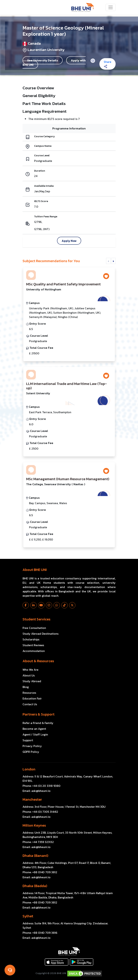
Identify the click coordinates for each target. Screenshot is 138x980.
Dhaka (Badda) (35, 886)
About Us (29, 675)
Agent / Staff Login (35, 734)
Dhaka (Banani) (35, 856)
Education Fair (32, 698)
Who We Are (30, 670)
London (29, 769)
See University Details (43, 60)
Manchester (32, 799)
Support (28, 740)
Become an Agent (34, 729)
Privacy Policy (32, 746)
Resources (29, 693)
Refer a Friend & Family (38, 723)
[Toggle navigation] (111, 7)
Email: (37, 791)
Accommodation (34, 651)
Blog (26, 687)
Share (108, 64)
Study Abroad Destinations (40, 634)
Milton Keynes (34, 825)
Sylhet (28, 916)
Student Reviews (33, 645)
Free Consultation (34, 628)
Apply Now (69, 241)
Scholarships (31, 639)
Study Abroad (32, 681)
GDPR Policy (31, 752)
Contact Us (30, 704)
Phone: (41, 786)
